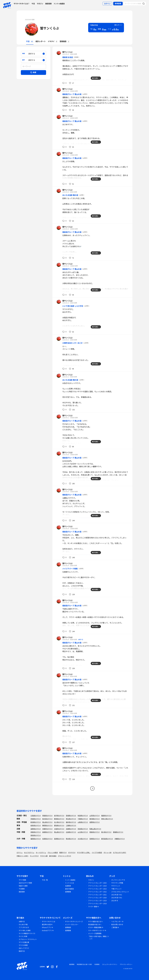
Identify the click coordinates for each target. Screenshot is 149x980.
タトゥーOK (107, 852)
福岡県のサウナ (36, 839)
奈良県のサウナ (83, 829)
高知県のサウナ (36, 835)
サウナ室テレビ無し (84, 852)
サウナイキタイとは (49, 921)
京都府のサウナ (47, 829)
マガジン (40, 4)
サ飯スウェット (116, 889)
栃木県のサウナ (47, 819)
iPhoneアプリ (47, 927)
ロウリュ (20, 852)
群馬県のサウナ (59, 819)
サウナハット (116, 886)
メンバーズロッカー (72, 924)
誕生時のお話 (46, 924)
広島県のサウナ (71, 832)
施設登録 (48, 4)
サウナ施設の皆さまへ (96, 921)
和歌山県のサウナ (95, 829)
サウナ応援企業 (24, 942)
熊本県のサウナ (71, 839)
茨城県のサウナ (36, 819)
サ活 (33, 4)
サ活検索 (22, 889)
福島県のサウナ (106, 816)
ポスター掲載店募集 (95, 927)
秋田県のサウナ (83, 816)
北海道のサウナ (36, 816)
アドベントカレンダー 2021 (97, 895)
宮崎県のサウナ (95, 839)
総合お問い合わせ (117, 924)
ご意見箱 (114, 927)
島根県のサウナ (47, 832)
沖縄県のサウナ (120, 839)
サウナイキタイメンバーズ (74, 921)
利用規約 (97, 964)
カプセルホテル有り (120, 852)
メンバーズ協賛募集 (95, 933)
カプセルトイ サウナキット (28, 939)
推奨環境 (72, 964)
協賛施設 (68, 927)
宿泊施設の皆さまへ (95, 924)
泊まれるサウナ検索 (25, 883)
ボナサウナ (72, 852)
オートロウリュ (41, 852)
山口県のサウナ (83, 832)
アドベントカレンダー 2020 (97, 898)
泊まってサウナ (24, 948)
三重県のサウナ (71, 825)
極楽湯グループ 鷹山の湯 (72, 94)
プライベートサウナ (65, 856)
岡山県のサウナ (59, 832)
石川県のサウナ (59, 822)
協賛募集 (68, 892)
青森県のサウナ (47, 816)
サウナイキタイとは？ (22, 4)
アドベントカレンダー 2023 (97, 889)
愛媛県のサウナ (118, 832)
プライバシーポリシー (126, 964)
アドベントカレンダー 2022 (97, 892)
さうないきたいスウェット (120, 892)
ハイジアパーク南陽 (70, 569)
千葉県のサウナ (83, 819)
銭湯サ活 (22, 951)
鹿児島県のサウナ (107, 839)
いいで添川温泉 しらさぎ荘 (73, 306)
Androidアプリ (47, 930)
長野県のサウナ (95, 822)
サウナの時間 (23, 945)
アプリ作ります (24, 927)
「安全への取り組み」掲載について (98, 938)
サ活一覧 (45, 880)
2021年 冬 (115, 900)
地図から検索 (23, 886)
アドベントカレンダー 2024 (97, 886)
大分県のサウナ (83, 839)
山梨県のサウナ (83, 822)
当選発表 (68, 886)
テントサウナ (34, 856)
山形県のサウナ (95, 816)
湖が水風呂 (53, 856)
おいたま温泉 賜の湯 (70, 195)
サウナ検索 (22, 880)
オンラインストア (117, 880)
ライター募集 (93, 906)
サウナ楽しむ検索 (25, 930)
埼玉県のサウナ (71, 819)
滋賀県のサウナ (36, 829)
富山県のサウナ (47, 822)
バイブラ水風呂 (97, 852)
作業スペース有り (23, 856)
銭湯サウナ (63, 852)
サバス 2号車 (23, 936)
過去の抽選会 (69, 889)
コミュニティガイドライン (110, 964)
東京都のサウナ (95, 819)
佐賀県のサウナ (47, 839)
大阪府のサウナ (59, 829)
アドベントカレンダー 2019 (97, 900)
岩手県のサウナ (59, 816)
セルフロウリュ (29, 852)
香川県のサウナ (106, 832)
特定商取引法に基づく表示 (84, 964)
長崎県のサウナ (59, 839)
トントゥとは (69, 883)
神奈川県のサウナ (107, 819)
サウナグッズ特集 (117, 883)
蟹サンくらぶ (50, 28)
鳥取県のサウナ (36, 832)
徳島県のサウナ (95, 832)
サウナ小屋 (44, 856)
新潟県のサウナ (36, 822)
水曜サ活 (80, 640)
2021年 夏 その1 (117, 895)
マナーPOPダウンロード (96, 930)
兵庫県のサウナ (71, 829)
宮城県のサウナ (71, 816)
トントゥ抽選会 (59, 4)
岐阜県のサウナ (36, 825)
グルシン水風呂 (53, 852)
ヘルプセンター (116, 921)
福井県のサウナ (71, 822)
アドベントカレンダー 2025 (97, 883)
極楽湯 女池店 (68, 57)
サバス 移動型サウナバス (27, 933)
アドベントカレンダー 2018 (97, 903)
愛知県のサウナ (59, 825)
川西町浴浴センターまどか (73, 343)
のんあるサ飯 (23, 924)
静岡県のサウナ (47, 825)
